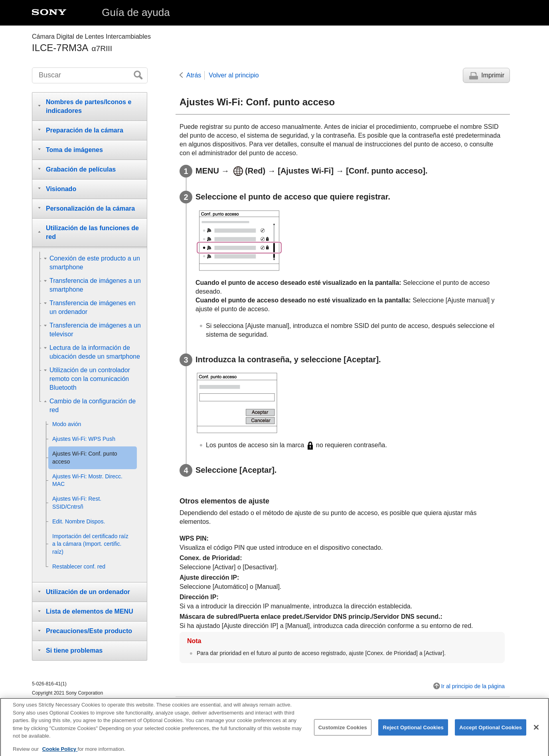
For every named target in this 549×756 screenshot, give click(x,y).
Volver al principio (234, 75)
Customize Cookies (343, 732)
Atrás (194, 75)
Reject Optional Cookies (413, 732)
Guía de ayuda (136, 12)
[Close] (536, 732)
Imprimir (493, 75)
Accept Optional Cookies (491, 732)
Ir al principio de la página (473, 686)
